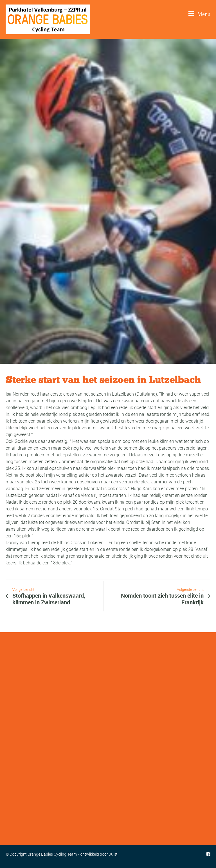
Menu (199, 14)
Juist (113, 854)
